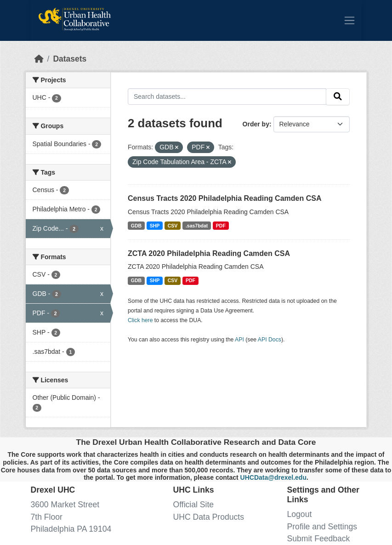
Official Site (194, 505)
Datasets (70, 59)
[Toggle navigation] (349, 20)
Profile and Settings (322, 527)
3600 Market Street (65, 505)
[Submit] (338, 97)
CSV (173, 226)
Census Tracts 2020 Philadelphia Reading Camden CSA (224, 198)
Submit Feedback (319, 539)
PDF (221, 226)
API (239, 340)
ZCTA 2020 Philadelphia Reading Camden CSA (209, 253)
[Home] (39, 59)
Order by (256, 124)
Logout (300, 514)
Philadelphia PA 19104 (71, 529)
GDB (136, 226)
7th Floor (47, 517)
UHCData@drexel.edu (273, 477)
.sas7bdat (197, 226)
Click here (140, 320)
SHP (155, 226)
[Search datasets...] (227, 96)
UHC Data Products (209, 517)
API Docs (270, 340)
